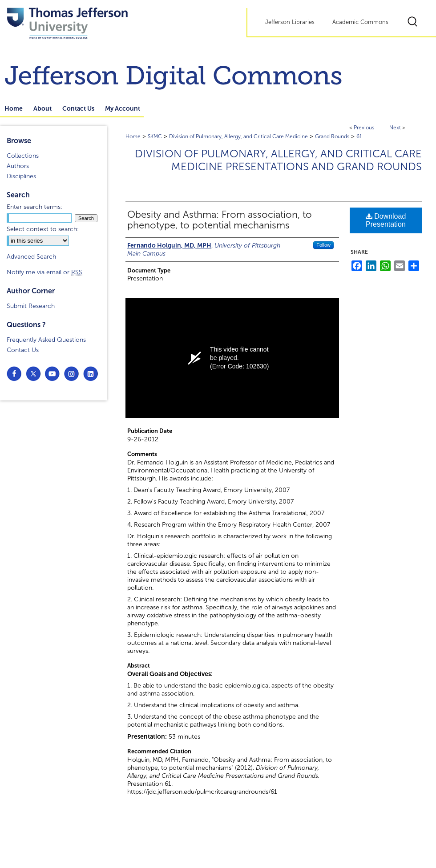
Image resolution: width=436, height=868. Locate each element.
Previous (364, 128)
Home (133, 136)
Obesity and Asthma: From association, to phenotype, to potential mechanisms (220, 220)
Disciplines (21, 176)
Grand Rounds (332, 136)
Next (395, 128)
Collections (23, 156)
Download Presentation (386, 220)
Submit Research (31, 306)
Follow (323, 245)
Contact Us (23, 350)
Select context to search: (43, 229)
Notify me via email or (44, 272)
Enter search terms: (34, 207)
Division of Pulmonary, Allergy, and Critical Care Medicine (238, 136)
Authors (18, 166)
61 (359, 136)
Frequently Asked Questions (46, 340)
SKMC (155, 136)
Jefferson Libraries (290, 22)
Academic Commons (360, 22)
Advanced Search (31, 257)
